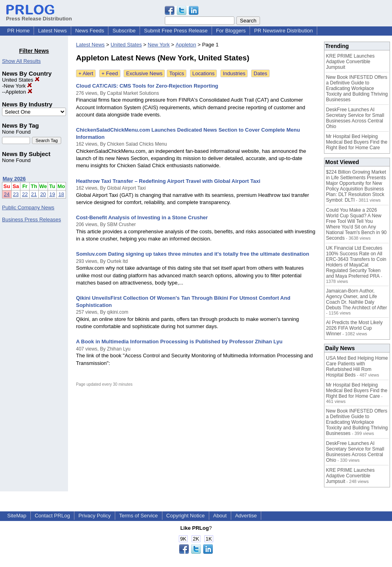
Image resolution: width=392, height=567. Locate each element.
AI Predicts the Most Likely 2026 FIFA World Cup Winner (354, 328)
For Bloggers (231, 31)
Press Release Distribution (39, 16)
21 (34, 194)
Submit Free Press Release (176, 31)
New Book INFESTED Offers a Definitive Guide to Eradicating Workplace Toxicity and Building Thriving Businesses (357, 88)
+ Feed (110, 73)
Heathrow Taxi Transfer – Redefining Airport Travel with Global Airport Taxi (168, 181)
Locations (204, 73)
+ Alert (86, 73)
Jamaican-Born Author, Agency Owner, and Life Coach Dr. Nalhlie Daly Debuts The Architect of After (357, 299)
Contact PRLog (52, 516)
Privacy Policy (95, 516)
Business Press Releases (31, 219)
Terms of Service (139, 516)
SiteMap (17, 516)
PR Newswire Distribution (283, 31)
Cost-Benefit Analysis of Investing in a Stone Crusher (142, 217)
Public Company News (28, 207)
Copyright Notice (186, 516)
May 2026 (14, 179)
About (220, 516)
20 (43, 194)
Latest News (52, 31)
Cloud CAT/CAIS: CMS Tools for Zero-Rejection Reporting (147, 86)
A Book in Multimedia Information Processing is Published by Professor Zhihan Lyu (179, 342)
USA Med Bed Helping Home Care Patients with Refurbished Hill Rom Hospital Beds (357, 367)
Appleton (19, 92)
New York (18, 86)
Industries (234, 73)
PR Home (18, 31)
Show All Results (21, 61)
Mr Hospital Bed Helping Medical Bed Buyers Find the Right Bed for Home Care (357, 142)
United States (21, 80)
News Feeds (90, 31)
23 (16, 194)
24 (7, 194)
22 (25, 194)
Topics (177, 73)
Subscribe (124, 31)
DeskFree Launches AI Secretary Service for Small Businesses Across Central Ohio (355, 118)
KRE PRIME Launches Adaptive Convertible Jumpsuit (350, 62)
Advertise (246, 516)
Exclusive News (144, 73)
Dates (260, 73)
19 (52, 194)
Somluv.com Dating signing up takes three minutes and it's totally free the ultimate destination (193, 254)
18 (61, 194)
